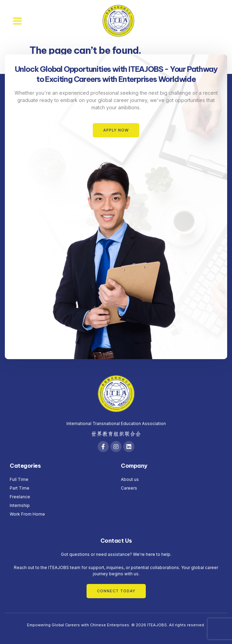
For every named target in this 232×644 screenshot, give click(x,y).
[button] (17, 21)
